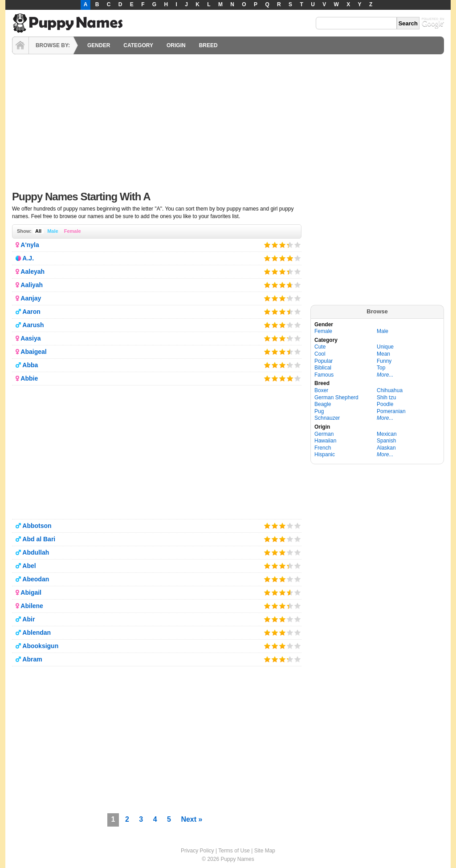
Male (53, 231)
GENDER (99, 45)
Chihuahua (390, 390)
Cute (320, 347)
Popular (324, 361)
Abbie (29, 378)
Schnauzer (327, 418)
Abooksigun (40, 646)
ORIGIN (176, 45)
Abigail (31, 592)
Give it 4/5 (287, 245)
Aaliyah (32, 285)
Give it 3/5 (283, 245)
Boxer (321, 390)
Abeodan (36, 579)
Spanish (386, 441)
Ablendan (37, 633)
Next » (191, 819)
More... (385, 375)
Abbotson (37, 526)
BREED (208, 45)
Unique (385, 347)
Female (73, 231)
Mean (383, 354)
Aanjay (31, 298)
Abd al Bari (39, 539)
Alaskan (386, 448)
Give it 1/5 (267, 245)
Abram (32, 659)
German (324, 434)
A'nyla (30, 245)
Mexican (387, 434)
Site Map (265, 851)
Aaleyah (33, 272)
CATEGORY (138, 45)
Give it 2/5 (275, 245)
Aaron (31, 312)
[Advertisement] (228, 120)
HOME (20, 45)
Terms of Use (234, 851)
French (323, 448)
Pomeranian (391, 411)
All (38, 231)
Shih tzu (386, 397)
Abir (28, 619)
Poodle (385, 404)
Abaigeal (33, 352)
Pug (319, 411)
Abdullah (36, 552)
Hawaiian (325, 441)
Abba (30, 365)
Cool (320, 354)
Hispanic (325, 454)
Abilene (32, 606)
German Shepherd (336, 397)
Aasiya (31, 338)
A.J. (28, 258)
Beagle (323, 404)
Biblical (323, 368)
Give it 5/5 (298, 245)
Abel (29, 566)
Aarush (33, 325)
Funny (384, 361)
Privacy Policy (197, 851)
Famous (324, 375)
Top (381, 368)
